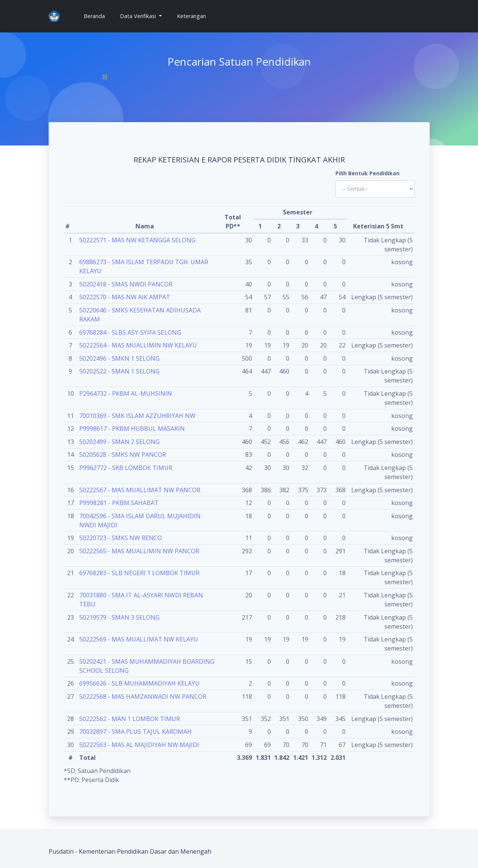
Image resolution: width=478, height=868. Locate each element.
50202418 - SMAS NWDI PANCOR (126, 284)
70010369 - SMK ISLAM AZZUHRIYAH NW (137, 416)
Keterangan (191, 16)
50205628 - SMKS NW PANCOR (123, 455)
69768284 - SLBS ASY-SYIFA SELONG (130, 332)
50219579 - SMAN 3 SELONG (119, 617)
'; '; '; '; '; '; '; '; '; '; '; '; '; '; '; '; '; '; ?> (375, 189)
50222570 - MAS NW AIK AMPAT (125, 297)
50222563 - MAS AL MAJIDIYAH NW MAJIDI (139, 745)
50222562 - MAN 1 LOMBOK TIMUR (130, 719)
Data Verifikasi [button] (139, 16)
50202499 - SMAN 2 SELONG (119, 442)
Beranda (97, 16)
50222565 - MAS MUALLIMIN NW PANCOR (139, 551)
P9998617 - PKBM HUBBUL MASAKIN (132, 429)
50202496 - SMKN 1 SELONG (119, 358)
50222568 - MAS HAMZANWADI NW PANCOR (143, 697)
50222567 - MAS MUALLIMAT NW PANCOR (140, 490)
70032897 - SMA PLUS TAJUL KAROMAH (135, 732)
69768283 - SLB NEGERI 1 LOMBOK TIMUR (139, 573)
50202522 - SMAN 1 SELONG (119, 371)
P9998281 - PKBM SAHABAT (119, 503)
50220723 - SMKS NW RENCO (121, 538)
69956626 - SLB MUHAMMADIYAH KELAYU (139, 683)
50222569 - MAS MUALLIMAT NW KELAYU (139, 639)
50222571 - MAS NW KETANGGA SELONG (137, 240)
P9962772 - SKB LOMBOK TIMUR (126, 468)
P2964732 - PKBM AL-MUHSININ (126, 393)
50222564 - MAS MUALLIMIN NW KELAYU (138, 345)
